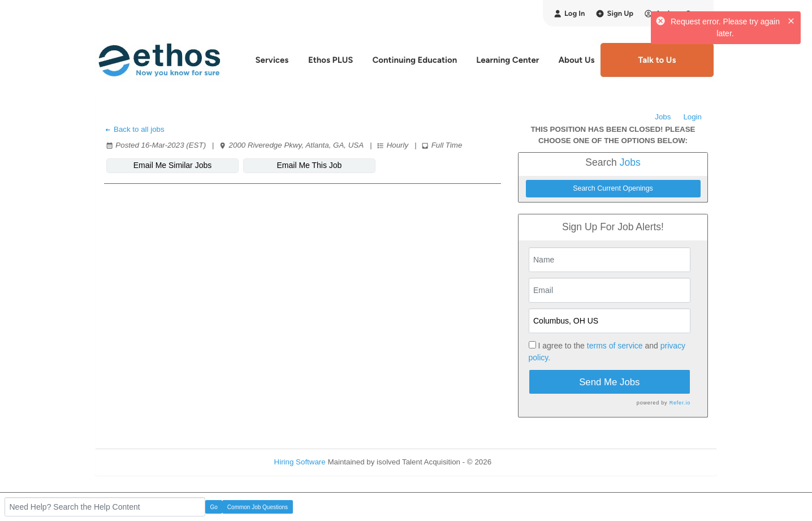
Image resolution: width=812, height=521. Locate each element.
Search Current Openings (613, 188)
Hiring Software (300, 462)
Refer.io (680, 403)
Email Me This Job (310, 165)
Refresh (525, 462)
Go (214, 507)
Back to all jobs (134, 129)
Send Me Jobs (609, 382)
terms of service (615, 346)
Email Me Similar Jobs (172, 165)
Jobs (663, 117)
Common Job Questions (258, 507)
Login (692, 117)
